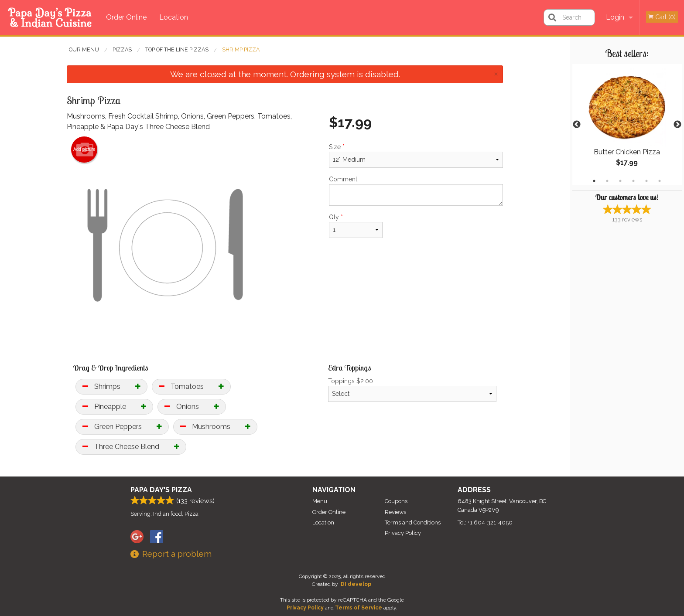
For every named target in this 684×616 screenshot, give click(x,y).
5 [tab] (646, 181)
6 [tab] (660, 181)
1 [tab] (594, 181)
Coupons (396, 501)
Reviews (395, 512)
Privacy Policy (403, 533)
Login (615, 17)
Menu (320, 501)
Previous (577, 125)
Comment (416, 191)
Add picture (84, 150)
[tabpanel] (627, 125)
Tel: (485, 522)
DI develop (356, 584)
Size (416, 156)
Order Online (126, 17)
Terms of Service (359, 608)
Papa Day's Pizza (161, 490)
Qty (356, 226)
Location (174, 17)
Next (677, 125)
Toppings (412, 390)
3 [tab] (620, 181)
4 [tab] (633, 181)
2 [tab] (607, 181)
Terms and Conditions (413, 522)
